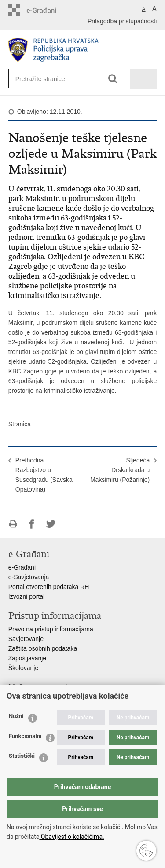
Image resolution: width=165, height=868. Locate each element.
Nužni (16, 716)
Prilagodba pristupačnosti (122, 21)
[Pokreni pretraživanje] (113, 79)
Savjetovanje (26, 639)
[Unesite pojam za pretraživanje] (44, 79)
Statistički (22, 756)
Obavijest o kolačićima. (71, 837)
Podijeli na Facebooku (32, 524)
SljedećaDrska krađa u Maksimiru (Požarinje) (120, 470)
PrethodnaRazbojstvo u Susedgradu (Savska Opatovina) (44, 475)
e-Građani (22, 567)
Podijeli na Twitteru (51, 524)
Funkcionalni (25, 736)
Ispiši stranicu (13, 524)
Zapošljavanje (27, 658)
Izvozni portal (26, 596)
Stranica (20, 424)
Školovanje (24, 668)
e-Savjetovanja (29, 577)
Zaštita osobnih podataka (43, 648)
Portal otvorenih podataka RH (49, 587)
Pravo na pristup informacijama (51, 629)
